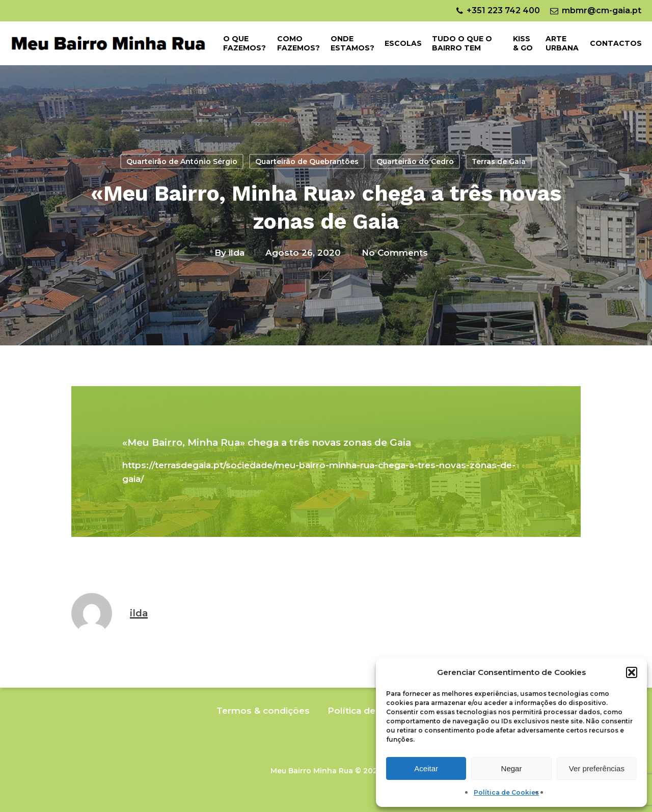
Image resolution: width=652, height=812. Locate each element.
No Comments (395, 252)
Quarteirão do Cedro (415, 161)
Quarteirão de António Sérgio (182, 161)
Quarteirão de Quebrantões (307, 161)
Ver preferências (597, 768)
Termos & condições (263, 711)
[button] (632, 672)
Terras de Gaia (499, 161)
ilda (237, 252)
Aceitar (426, 768)
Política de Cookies (506, 792)
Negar (512, 768)
